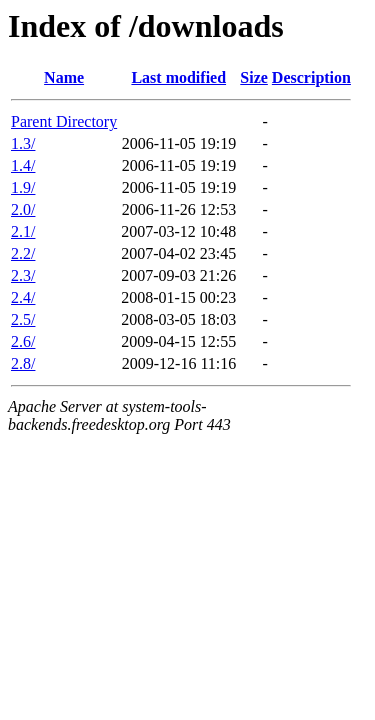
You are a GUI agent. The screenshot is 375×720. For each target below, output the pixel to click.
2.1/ (23, 231)
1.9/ (23, 187)
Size (254, 77)
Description (311, 77)
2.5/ (23, 319)
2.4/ (23, 297)
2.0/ (23, 209)
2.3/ (23, 275)
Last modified (178, 77)
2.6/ (23, 341)
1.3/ (23, 143)
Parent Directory (64, 121)
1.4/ (23, 165)
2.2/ (23, 253)
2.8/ (23, 363)
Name (64, 77)
